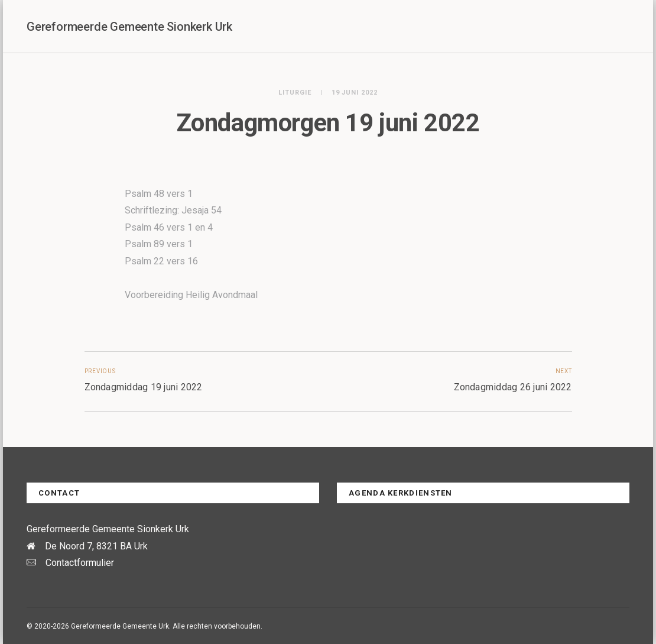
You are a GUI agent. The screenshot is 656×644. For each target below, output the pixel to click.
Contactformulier (80, 563)
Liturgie (295, 93)
